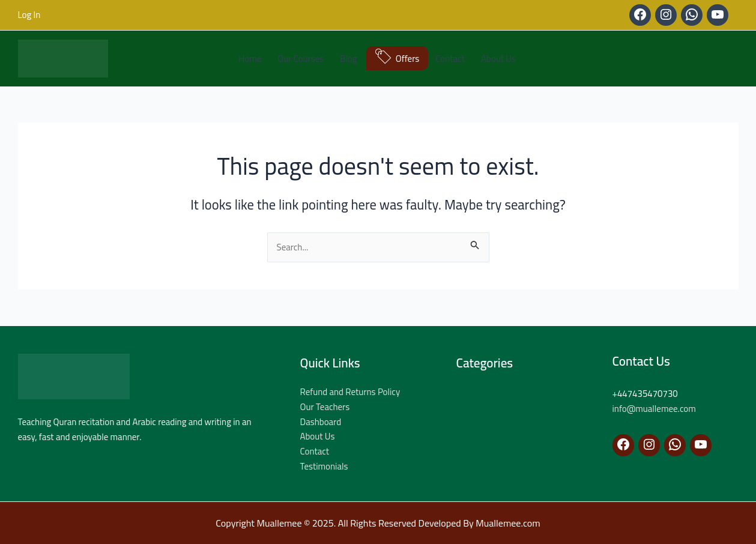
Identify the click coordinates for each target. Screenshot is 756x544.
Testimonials (324, 466)
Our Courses (301, 59)
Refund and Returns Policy (350, 392)
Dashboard (321, 422)
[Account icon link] (29, 15)
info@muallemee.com (654, 409)
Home (250, 59)
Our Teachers (325, 407)
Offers (408, 59)
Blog (348, 59)
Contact (450, 59)
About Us (498, 59)
